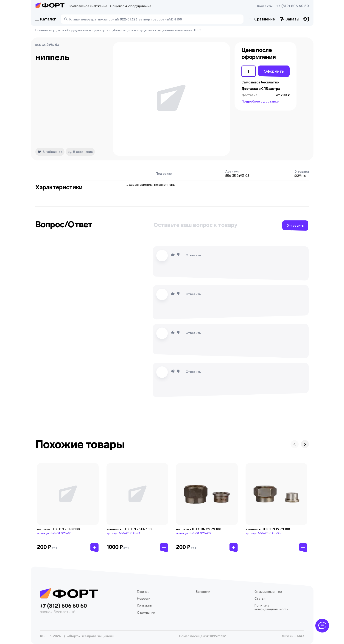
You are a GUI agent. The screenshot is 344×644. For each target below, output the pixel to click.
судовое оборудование (70, 30)
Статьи (260, 599)
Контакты (265, 6)
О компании (146, 613)
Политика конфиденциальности (271, 607)
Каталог (46, 19)
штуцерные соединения (155, 30)
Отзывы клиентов (268, 592)
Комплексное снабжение (88, 6)
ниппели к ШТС (189, 30)
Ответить (193, 255)
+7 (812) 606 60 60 (292, 6)
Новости (144, 599)
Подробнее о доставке (260, 101)
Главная (42, 30)
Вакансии (203, 592)
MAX (300, 636)
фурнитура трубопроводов (113, 30)
